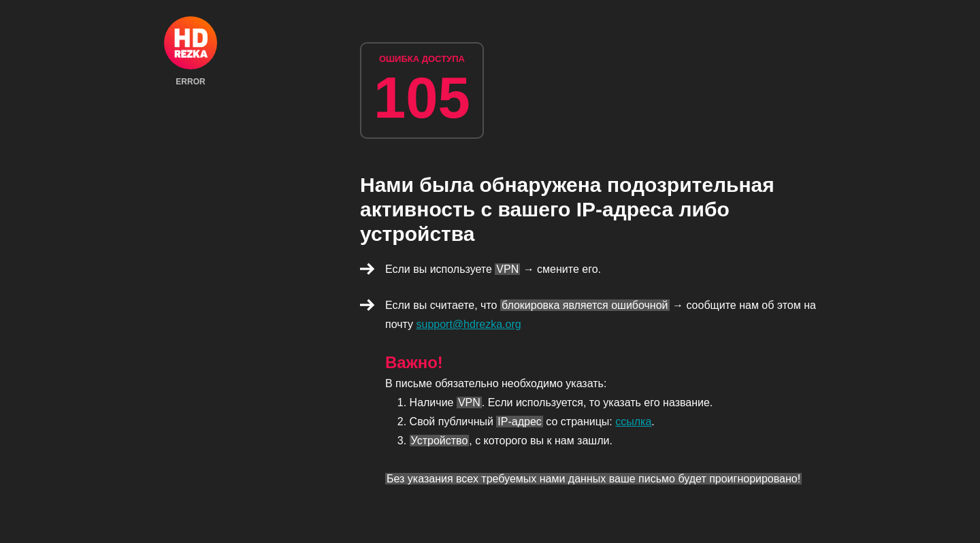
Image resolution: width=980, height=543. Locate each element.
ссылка (633, 422)
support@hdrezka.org (469, 324)
